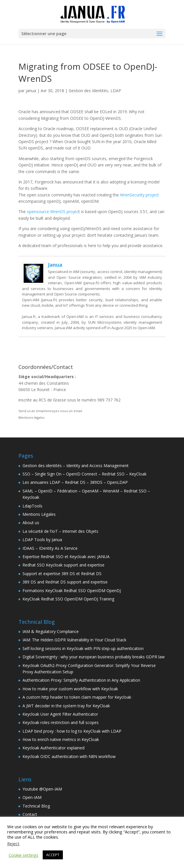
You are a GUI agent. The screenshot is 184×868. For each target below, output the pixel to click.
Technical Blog (36, 806)
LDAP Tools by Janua (42, 540)
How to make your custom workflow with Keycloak (70, 689)
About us (31, 523)
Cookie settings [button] (24, 855)
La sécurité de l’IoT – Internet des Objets (60, 531)
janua (31, 91)
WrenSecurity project (139, 195)
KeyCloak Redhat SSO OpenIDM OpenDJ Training (68, 599)
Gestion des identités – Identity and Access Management (76, 466)
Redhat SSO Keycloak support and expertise (63, 565)
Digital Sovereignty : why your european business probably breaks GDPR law (94, 657)
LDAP (116, 91)
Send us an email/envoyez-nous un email (50, 411)
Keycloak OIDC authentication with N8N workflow (69, 756)
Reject (13, 844)
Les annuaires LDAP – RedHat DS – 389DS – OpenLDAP (75, 482)
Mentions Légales (39, 514)
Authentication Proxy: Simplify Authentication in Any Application (81, 680)
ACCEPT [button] (53, 855)
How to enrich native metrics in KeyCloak (61, 739)
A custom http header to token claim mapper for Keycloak (77, 697)
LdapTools (32, 506)
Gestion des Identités (88, 91)
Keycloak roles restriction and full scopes (61, 722)
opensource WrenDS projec (53, 212)
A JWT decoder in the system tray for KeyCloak (66, 706)
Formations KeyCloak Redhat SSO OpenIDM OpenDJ (72, 591)
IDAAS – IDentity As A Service (50, 548)
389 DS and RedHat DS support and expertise (65, 582)
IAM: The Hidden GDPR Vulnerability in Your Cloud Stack (74, 640)
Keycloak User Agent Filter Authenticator (60, 714)
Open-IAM (32, 797)
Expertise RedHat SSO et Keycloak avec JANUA (66, 557)
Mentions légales (31, 417)
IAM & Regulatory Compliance (51, 631)
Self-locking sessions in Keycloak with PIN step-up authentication (83, 648)
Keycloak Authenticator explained (53, 748)
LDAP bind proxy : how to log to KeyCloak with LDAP (72, 731)
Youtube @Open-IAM (42, 789)
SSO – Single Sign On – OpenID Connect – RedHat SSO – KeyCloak (85, 474)
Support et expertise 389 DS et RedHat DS (62, 574)
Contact (30, 814)
